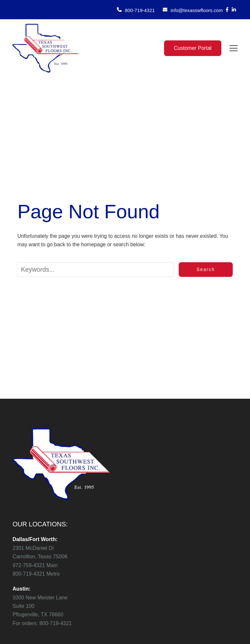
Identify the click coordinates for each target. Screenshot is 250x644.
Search (206, 269)
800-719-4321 (140, 10)
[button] (234, 48)
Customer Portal (193, 48)
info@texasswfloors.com (197, 10)
